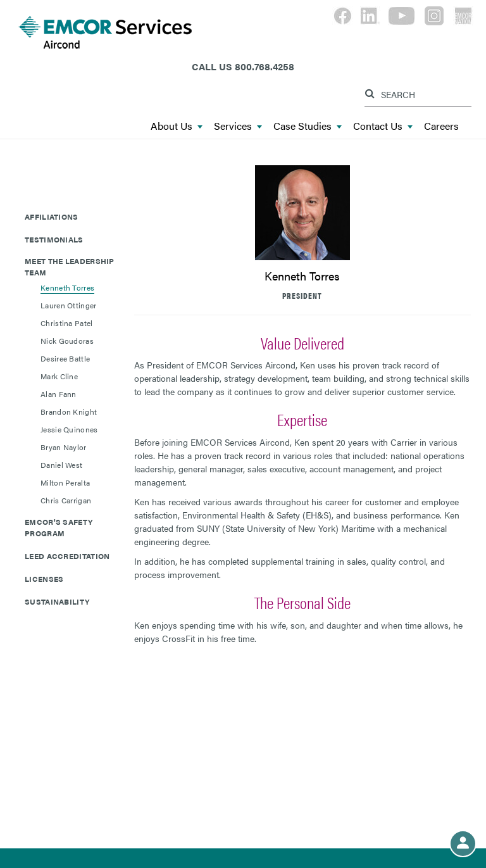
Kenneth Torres (67, 287)
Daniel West (61, 465)
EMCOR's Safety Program (59, 527)
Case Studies (308, 126)
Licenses (44, 579)
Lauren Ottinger (69, 305)
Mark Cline (59, 376)
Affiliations (52, 217)
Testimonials (54, 239)
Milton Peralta (65, 482)
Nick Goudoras (67, 341)
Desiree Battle (65, 358)
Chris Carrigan (66, 500)
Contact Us (383, 126)
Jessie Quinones (69, 429)
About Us (177, 126)
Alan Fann (59, 394)
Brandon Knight (69, 412)
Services (238, 126)
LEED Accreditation (67, 556)
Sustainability (57, 601)
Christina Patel (67, 323)
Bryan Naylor (64, 447)
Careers (441, 126)
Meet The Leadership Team (70, 267)
